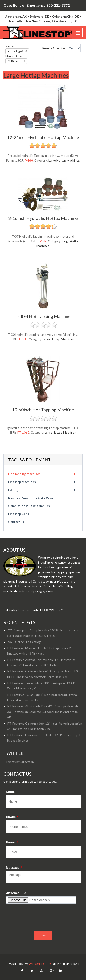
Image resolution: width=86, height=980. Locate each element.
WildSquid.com (40, 964)
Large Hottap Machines (64, 160)
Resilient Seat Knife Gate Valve (31, 498)
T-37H (42, 241)
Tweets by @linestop (20, 762)
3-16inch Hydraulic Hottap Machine (43, 218)
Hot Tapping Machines (24, 474)
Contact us (16, 522)
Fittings (14, 490)
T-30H (23, 339)
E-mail (12, 842)
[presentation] (41, 920)
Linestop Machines (22, 482)
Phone (12, 817)
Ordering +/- (16, 51)
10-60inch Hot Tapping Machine (43, 410)
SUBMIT (43, 936)
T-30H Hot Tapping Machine (43, 316)
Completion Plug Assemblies (29, 506)
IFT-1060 (23, 433)
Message (14, 868)
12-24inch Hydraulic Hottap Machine (43, 137)
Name (10, 792)
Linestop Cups (19, 514)
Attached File (16, 893)
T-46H (29, 160)
